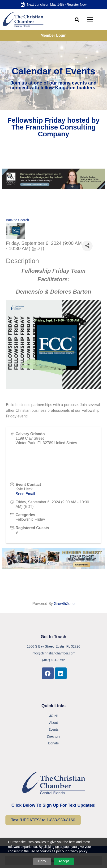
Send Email (25, 494)
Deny (42, 861)
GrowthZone (64, 604)
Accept (64, 861)
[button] (77, 20)
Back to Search (17, 220)
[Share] (87, 246)
